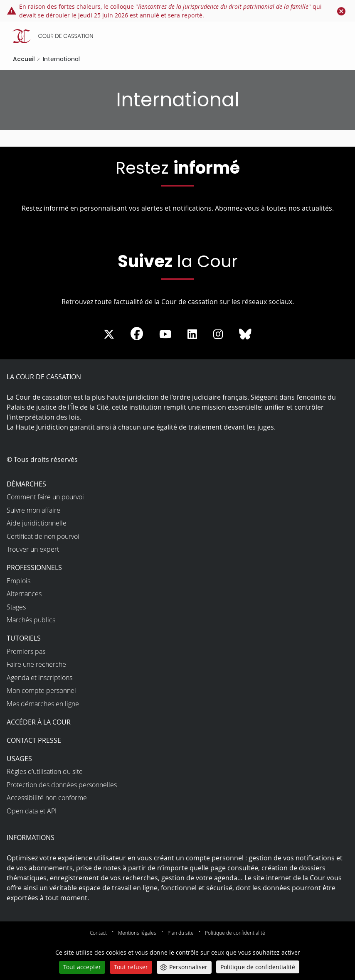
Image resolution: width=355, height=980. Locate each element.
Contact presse (34, 740)
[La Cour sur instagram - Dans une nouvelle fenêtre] (218, 334)
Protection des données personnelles (62, 785)
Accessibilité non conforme (47, 798)
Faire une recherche (36, 664)
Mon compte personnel (41, 690)
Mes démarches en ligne (43, 704)
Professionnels (34, 567)
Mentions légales (137, 933)
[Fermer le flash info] (341, 11)
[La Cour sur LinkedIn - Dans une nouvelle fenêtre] (192, 334)
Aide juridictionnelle (37, 523)
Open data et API (32, 811)
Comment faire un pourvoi (45, 497)
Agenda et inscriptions (39, 678)
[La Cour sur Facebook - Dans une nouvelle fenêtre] (137, 334)
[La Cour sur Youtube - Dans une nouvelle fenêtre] (165, 334)
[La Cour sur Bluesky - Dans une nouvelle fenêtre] (245, 334)
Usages (19, 759)
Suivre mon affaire (33, 510)
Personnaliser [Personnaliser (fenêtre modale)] (188, 967)
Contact (98, 933)
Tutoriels (24, 638)
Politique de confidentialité (235, 933)
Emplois (18, 581)
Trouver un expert (33, 549)
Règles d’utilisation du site (45, 771)
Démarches (26, 484)
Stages (16, 607)
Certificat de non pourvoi (43, 536)
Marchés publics (31, 620)
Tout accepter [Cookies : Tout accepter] (82, 967)
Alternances (24, 594)
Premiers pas (26, 651)
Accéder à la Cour (39, 722)
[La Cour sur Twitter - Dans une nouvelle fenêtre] (109, 334)
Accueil (24, 59)
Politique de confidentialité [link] (258, 967)
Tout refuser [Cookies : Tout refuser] (131, 967)
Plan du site (181, 933)
